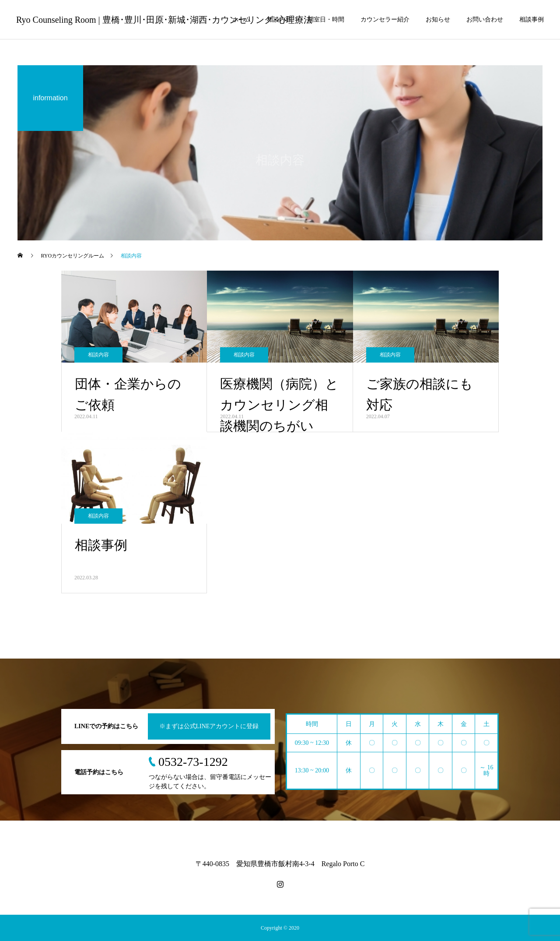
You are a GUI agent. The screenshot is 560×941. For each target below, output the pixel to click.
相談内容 (279, 19)
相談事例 (532, 19)
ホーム (241, 19)
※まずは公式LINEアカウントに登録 (209, 726)
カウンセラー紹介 (385, 19)
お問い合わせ (485, 19)
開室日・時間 (326, 19)
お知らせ (438, 19)
